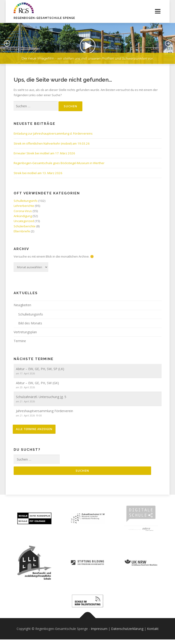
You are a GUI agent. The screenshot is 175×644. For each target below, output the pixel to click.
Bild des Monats (30, 323)
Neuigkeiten (22, 305)
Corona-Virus (23, 211)
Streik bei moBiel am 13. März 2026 (38, 173)
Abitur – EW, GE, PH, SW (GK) (37, 383)
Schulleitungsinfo (26, 201)
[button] (7, 43)
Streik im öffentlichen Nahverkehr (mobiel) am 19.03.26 (52, 143)
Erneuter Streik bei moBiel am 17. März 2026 (44, 153)
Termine (20, 341)
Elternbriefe (22, 231)
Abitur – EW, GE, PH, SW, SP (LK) (40, 369)
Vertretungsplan (25, 332)
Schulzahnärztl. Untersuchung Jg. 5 (41, 397)
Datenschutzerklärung (127, 629)
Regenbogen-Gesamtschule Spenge (44, 18)
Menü (158, 11)
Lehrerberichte (24, 206)
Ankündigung (23, 216)
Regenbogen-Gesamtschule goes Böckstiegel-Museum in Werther (59, 163)
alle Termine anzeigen (34, 429)
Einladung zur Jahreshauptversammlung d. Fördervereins (53, 133)
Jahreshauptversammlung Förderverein (44, 411)
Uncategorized (24, 221)
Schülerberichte (25, 226)
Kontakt (153, 629)
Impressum (99, 629)
